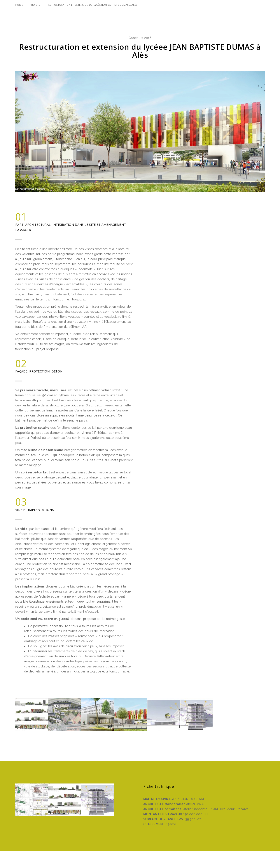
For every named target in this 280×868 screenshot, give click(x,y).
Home (19, 5)
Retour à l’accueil (140, 768)
